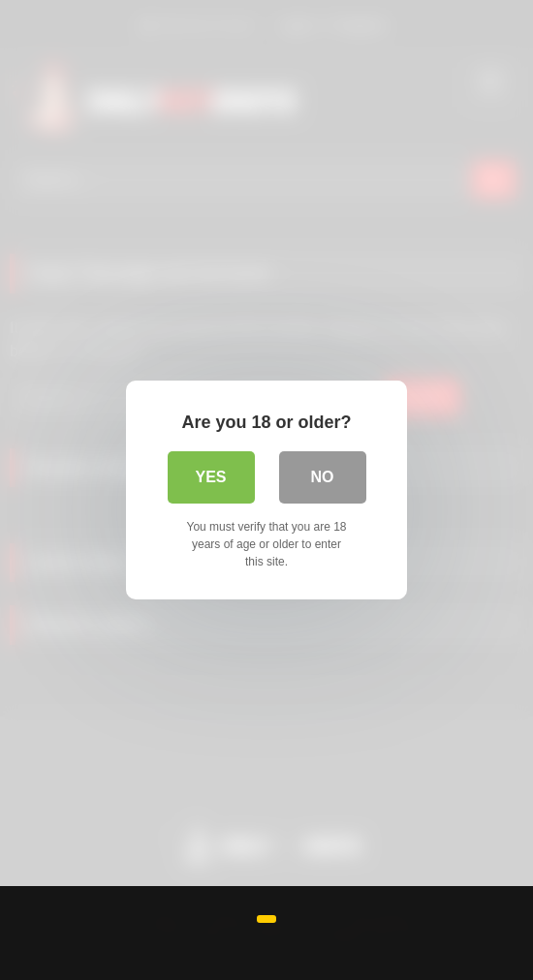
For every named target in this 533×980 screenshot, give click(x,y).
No (323, 477)
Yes (210, 477)
